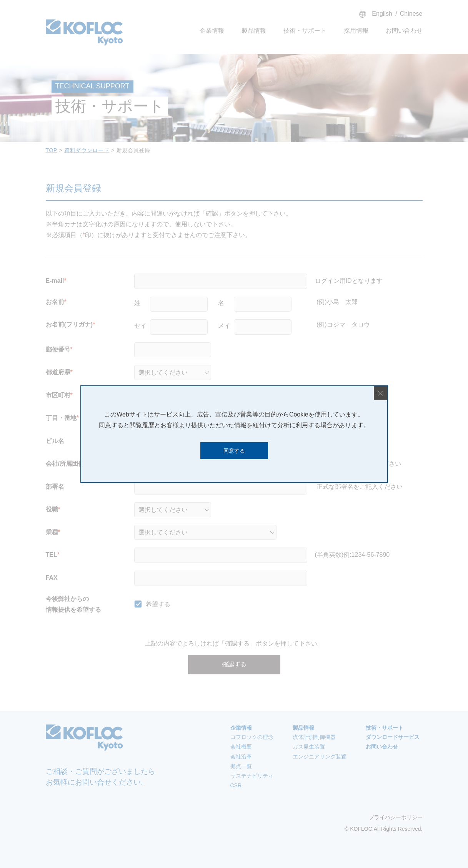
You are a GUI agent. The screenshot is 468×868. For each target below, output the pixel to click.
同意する (234, 450)
